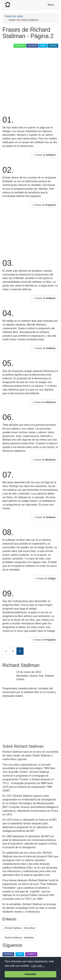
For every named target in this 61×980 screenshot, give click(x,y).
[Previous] (6, 651)
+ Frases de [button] (44, 155)
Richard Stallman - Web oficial (20, 928)
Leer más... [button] (38, 966)
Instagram (31, 954)
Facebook (32, 45)
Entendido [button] (30, 974)
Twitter (43, 45)
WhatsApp (20, 45)
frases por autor (14, 16)
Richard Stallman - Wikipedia (19, 938)
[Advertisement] (30, 81)
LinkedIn (53, 45)
